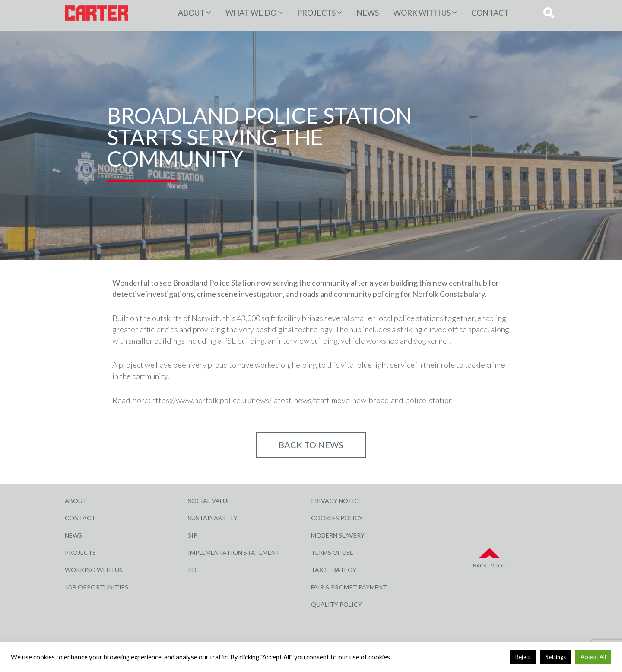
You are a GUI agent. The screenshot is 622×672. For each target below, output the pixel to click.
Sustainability (213, 518)
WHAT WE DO (251, 13)
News (368, 13)
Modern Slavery (338, 535)
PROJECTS (316, 13)
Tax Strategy (334, 570)
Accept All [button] (593, 657)
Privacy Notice (336, 501)
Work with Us (422, 13)
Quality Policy (336, 604)
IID (192, 570)
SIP (193, 535)
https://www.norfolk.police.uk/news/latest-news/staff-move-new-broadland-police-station (302, 400)
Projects (80, 553)
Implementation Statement (234, 553)
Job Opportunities (97, 587)
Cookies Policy (337, 518)
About (191, 13)
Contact (490, 13)
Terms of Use (332, 553)
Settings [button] (556, 657)
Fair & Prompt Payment (349, 587)
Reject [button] (523, 657)
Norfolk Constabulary (448, 294)
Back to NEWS (311, 445)
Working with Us (94, 570)
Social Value (209, 501)
